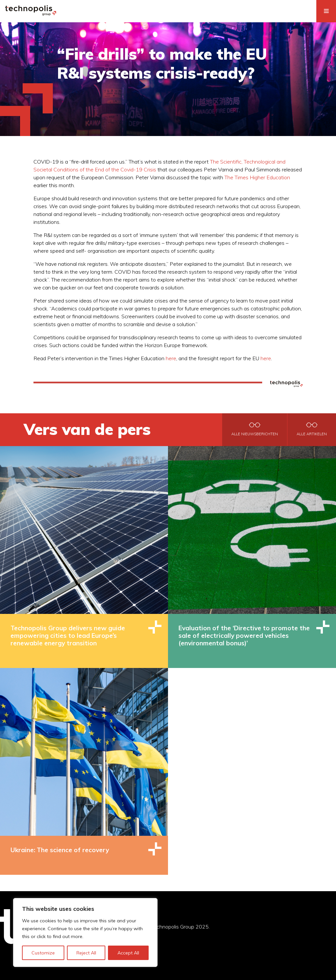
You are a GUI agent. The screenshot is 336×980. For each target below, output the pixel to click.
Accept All (128, 953)
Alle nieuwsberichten (255, 434)
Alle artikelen (312, 434)
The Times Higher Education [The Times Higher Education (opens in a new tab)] (257, 177)
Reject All (86, 953)
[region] (85, 932)
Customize (43, 953)
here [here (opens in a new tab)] (171, 358)
